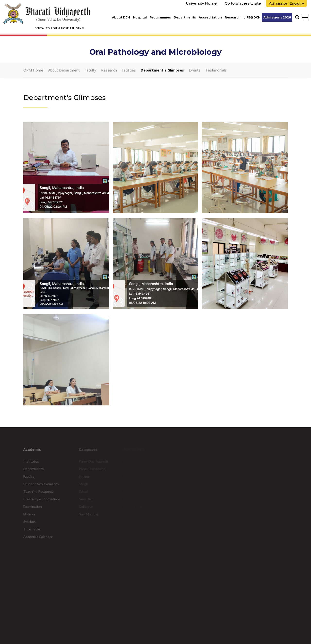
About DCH (121, 17)
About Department (64, 70)
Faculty (90, 70)
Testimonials (216, 70)
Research (233, 17)
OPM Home (33, 70)
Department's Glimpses (162, 70)
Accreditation (210, 17)
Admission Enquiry (286, 3)
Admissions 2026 (277, 17)
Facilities (129, 70)
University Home (201, 3)
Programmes (160, 17)
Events (195, 70)
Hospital (140, 17)
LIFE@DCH (252, 17)
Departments (185, 17)
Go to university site (243, 3)
